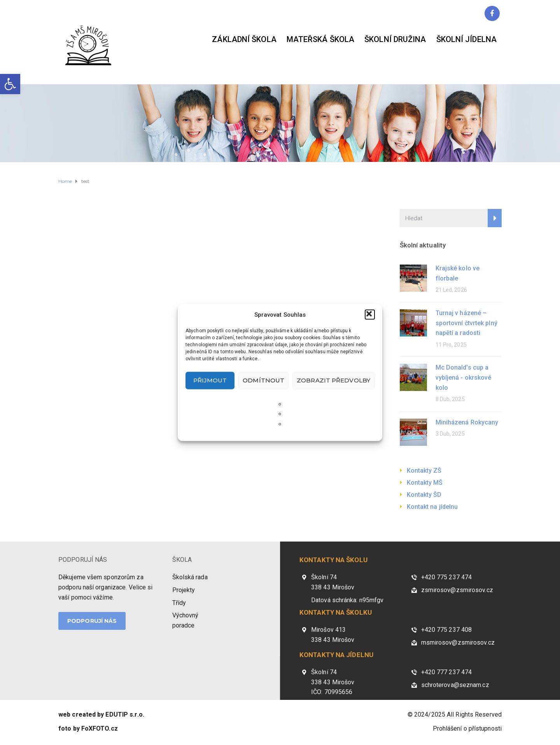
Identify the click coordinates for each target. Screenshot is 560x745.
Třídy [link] (179, 603)
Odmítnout (263, 380)
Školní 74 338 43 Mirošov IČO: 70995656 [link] (333, 682)
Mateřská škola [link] (320, 39)
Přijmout (210, 380)
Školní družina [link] (395, 39)
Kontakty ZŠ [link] (424, 471)
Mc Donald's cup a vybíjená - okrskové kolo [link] (464, 377)
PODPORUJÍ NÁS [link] (83, 560)
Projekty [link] (184, 590)
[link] (10, 84)
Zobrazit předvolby (333, 380)
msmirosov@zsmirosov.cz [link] (458, 642)
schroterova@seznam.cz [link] (455, 685)
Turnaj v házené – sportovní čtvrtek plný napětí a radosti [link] (466, 323)
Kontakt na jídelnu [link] (432, 507)
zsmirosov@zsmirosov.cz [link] (457, 590)
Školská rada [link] (190, 577)
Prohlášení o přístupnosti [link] (467, 728)
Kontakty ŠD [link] (424, 495)
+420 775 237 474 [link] (447, 577)
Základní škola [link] (244, 39)
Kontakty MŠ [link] (425, 483)
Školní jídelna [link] (466, 39)
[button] (370, 314)
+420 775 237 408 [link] (447, 630)
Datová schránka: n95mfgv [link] (347, 600)
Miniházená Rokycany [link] (467, 422)
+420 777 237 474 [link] (447, 672)
